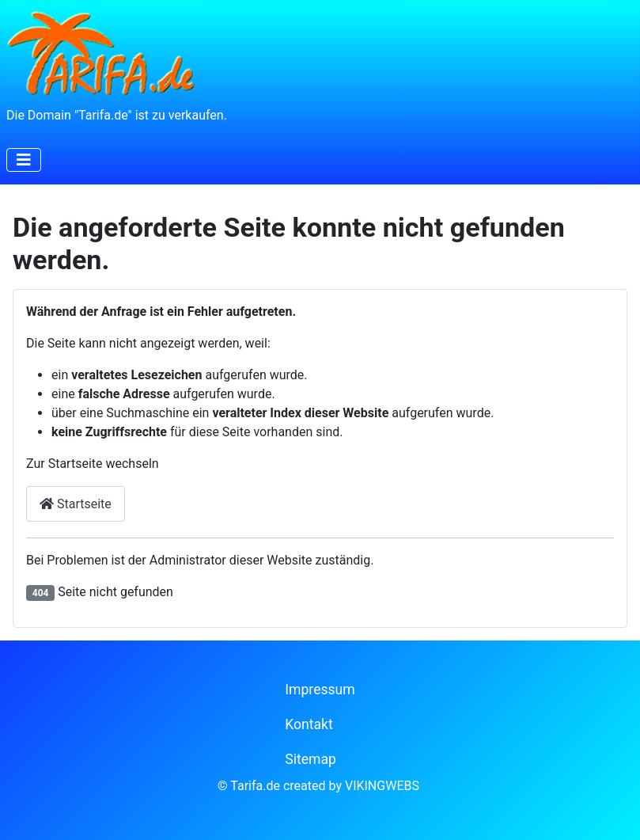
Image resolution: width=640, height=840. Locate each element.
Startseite (76, 504)
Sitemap (311, 759)
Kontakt (309, 724)
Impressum (320, 690)
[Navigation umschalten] (24, 160)
